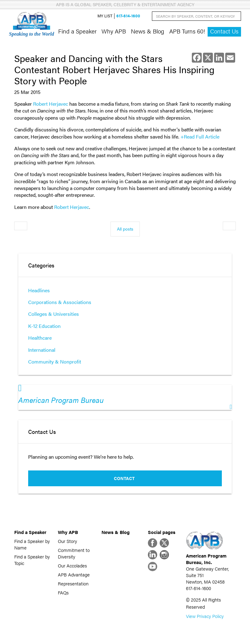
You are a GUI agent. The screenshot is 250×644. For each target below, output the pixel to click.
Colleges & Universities (54, 314)
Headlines (39, 290)
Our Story (67, 541)
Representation (73, 583)
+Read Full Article (200, 137)
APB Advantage (74, 574)
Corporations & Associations (60, 302)
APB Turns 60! (187, 31)
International (42, 350)
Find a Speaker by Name (32, 544)
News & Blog (148, 31)
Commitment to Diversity (74, 553)
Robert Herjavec (51, 104)
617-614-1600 (128, 16)
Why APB (114, 31)
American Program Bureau (61, 400)
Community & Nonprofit (55, 362)
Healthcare (40, 338)
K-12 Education (44, 326)
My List (105, 16)
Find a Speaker (77, 31)
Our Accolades (72, 565)
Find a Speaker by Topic (32, 560)
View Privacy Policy (205, 616)
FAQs (63, 592)
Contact (124, 478)
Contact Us (224, 31)
